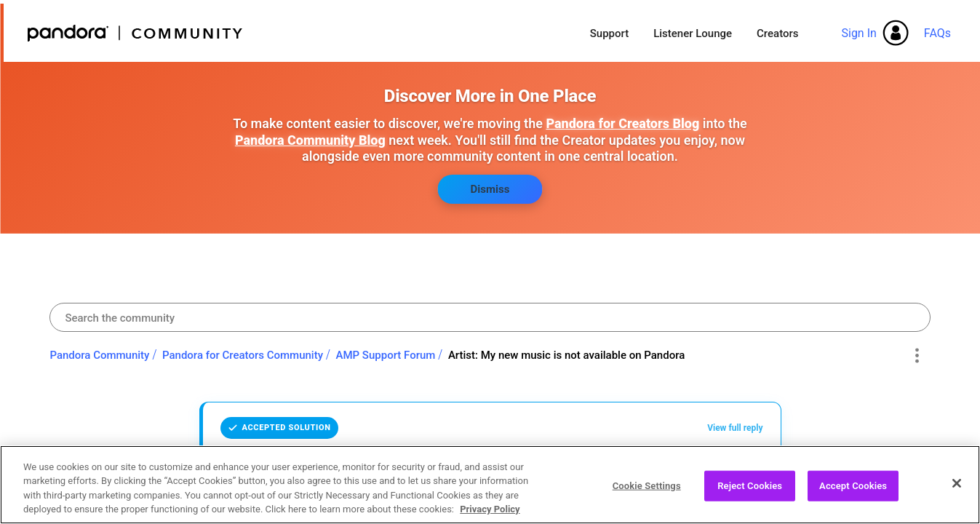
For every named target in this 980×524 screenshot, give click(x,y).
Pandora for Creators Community (243, 355)
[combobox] (490, 317)
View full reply (735, 428)
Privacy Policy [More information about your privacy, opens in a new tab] (490, 516)
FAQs (937, 33)
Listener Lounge (693, 33)
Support (609, 33)
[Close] (957, 490)
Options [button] (917, 356)
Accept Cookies (853, 492)
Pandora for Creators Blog (622, 123)
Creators (777, 33)
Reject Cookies (750, 492)
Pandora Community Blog (310, 140)
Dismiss (490, 189)
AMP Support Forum (386, 355)
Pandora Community (136, 33)
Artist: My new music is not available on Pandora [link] (566, 355)
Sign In (859, 33)
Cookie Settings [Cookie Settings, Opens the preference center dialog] (647, 492)
